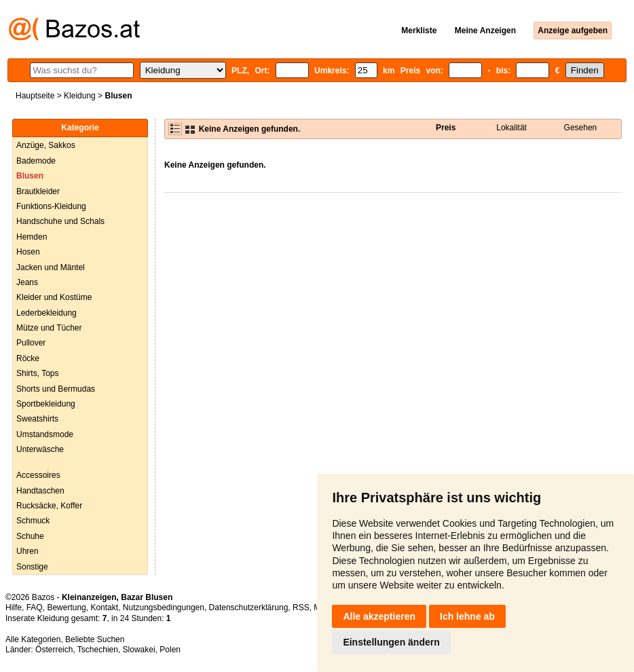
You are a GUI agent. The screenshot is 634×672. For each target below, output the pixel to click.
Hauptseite (35, 96)
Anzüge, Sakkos (46, 145)
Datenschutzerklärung (249, 608)
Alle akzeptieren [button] (379, 616)
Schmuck (33, 521)
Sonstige (32, 567)
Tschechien (98, 650)
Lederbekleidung (46, 313)
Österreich (54, 650)
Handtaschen (40, 491)
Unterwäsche (40, 449)
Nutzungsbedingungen (164, 608)
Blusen (30, 176)
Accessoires (38, 475)
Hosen (28, 252)
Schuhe (30, 536)
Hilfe (14, 608)
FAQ (35, 608)
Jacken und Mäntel (51, 267)
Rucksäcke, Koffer (49, 506)
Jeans (27, 282)
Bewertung (66, 608)
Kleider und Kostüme (54, 297)
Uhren (27, 551)
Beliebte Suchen (95, 639)
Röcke (28, 358)
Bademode (36, 161)
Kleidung (80, 96)
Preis (446, 128)
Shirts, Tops (37, 373)
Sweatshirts (37, 419)
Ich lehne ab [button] (467, 616)
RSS (301, 608)
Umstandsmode (45, 434)
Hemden (32, 237)
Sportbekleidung (46, 404)
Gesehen (581, 128)
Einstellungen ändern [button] (391, 642)
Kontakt (104, 608)
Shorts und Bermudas (56, 389)
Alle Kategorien (33, 639)
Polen (170, 650)
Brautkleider (38, 191)
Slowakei (139, 650)
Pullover (31, 343)
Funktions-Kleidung (51, 206)
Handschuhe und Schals (60, 221)
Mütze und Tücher (49, 328)
